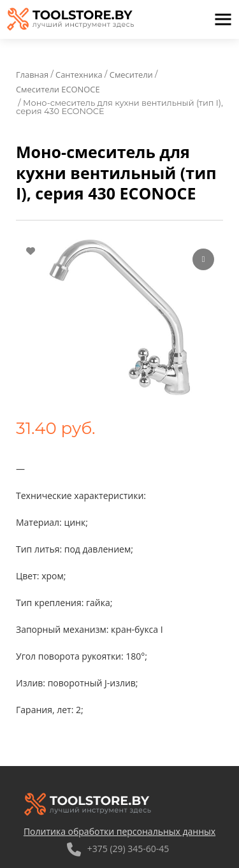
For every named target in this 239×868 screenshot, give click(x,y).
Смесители (131, 75)
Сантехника (79, 75)
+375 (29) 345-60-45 (118, 849)
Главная (32, 75)
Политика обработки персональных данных (119, 831)
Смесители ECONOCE (58, 90)
